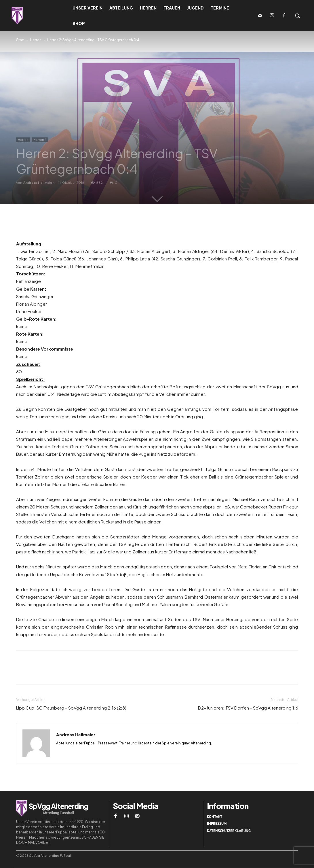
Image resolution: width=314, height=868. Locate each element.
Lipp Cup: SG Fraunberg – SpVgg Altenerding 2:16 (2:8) (71, 708)
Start (20, 40)
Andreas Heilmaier (39, 183)
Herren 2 (40, 140)
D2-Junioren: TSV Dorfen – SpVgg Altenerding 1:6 (248, 708)
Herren (36, 40)
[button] (297, 16)
